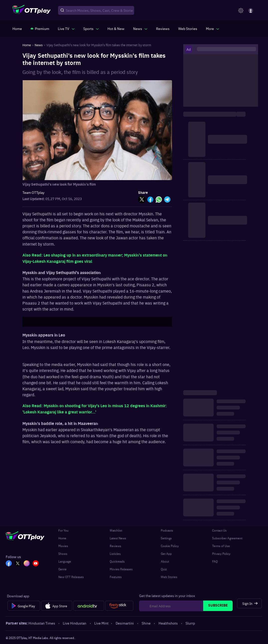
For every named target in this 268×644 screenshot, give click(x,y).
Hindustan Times (42, 623)
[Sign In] (249, 603)
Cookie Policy (170, 546)
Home (62, 538)
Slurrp (190, 623)
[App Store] (57, 606)
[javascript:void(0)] (66, 28)
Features (116, 577)
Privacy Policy (221, 554)
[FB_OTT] (9, 564)
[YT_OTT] (36, 564)
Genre (62, 569)
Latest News (118, 538)
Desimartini (125, 623)
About (165, 561)
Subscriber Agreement (227, 538)
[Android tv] (89, 606)
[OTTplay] (32, 10)
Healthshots (169, 623)
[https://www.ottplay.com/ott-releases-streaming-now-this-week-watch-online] (116, 28)
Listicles (115, 554)
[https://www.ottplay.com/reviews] (163, 28)
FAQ (215, 561)
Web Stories (169, 577)
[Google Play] (24, 606)
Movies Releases (121, 569)
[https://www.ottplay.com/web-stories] (188, 28)
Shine (146, 623)
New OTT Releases (71, 577)
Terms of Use (221, 546)
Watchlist (116, 530)
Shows (63, 554)
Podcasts (167, 530)
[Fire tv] (119, 606)
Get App (166, 554)
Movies (63, 546)
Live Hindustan (75, 623)
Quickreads (117, 561)
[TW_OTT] (18, 564)
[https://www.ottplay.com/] (17, 28)
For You (63, 530)
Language (65, 561)
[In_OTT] (27, 564)
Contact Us (219, 530)
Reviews (115, 546)
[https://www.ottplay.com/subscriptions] (40, 28)
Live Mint (101, 623)
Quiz (164, 569)
